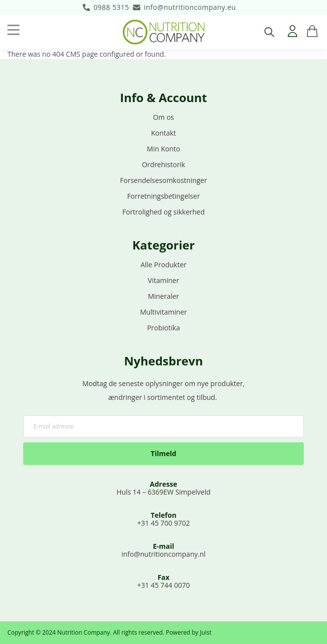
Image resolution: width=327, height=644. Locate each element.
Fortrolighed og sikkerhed (163, 212)
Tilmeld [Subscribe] (164, 453)
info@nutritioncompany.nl (163, 554)
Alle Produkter (163, 265)
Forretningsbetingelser (164, 196)
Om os (163, 117)
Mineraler (163, 296)
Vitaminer (163, 280)
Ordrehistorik (164, 164)
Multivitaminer (163, 312)
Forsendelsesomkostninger (163, 180)
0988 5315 (111, 7)
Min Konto (163, 149)
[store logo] (164, 32)
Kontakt (163, 133)
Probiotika (163, 328)
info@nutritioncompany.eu (190, 7)
